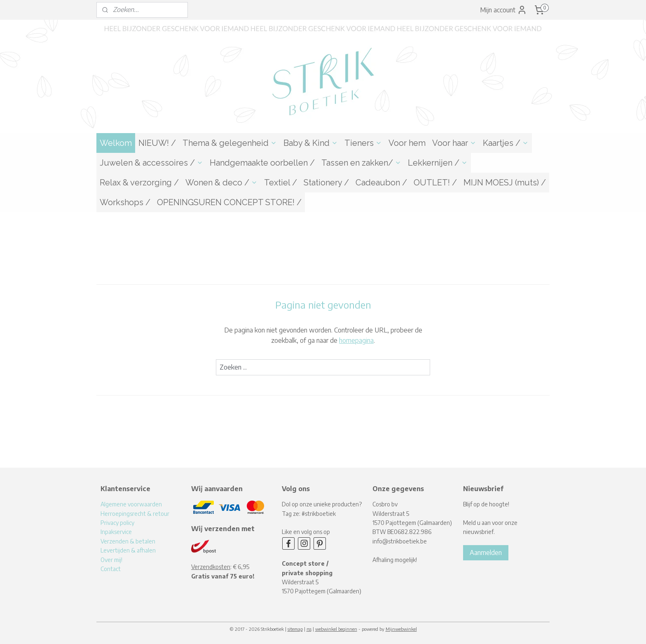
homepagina (356, 340)
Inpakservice (116, 532)
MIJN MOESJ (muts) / (505, 183)
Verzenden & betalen (128, 541)
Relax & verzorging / (139, 183)
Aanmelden (486, 553)
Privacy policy (117, 523)
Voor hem (407, 143)
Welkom (116, 143)
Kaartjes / (506, 143)
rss (309, 629)
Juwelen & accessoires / (151, 163)
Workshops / (125, 202)
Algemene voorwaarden (131, 504)
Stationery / (326, 183)
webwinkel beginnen (336, 629)
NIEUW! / (157, 143)
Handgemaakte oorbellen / (262, 163)
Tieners (363, 143)
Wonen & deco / (221, 183)
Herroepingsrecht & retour (135, 514)
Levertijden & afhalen (128, 550)
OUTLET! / (435, 183)
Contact (111, 569)
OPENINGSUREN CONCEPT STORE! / (229, 202)
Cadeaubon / (381, 183)
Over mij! (111, 560)
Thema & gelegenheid (230, 143)
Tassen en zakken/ (361, 163)
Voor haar (454, 143)
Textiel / (281, 183)
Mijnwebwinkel (401, 629)
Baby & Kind (311, 143)
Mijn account (503, 10)
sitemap (295, 629)
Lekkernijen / (438, 163)
